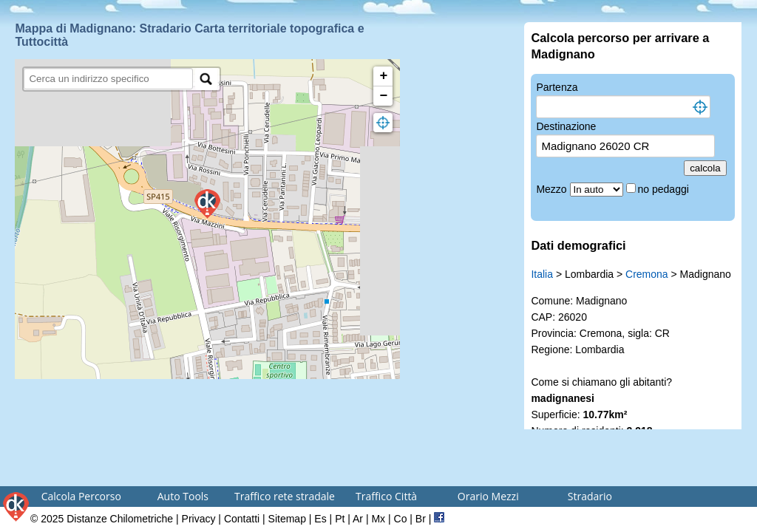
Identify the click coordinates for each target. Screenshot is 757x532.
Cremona (647, 274)
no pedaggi (665, 189)
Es (320, 519)
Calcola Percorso (81, 496)
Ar (358, 519)
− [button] (384, 96)
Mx (378, 519)
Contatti (242, 519)
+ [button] (384, 76)
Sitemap (287, 519)
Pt (340, 519)
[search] (108, 79)
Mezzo (553, 189)
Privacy (199, 519)
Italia (542, 274)
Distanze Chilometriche (120, 519)
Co (401, 519)
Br (421, 519)
